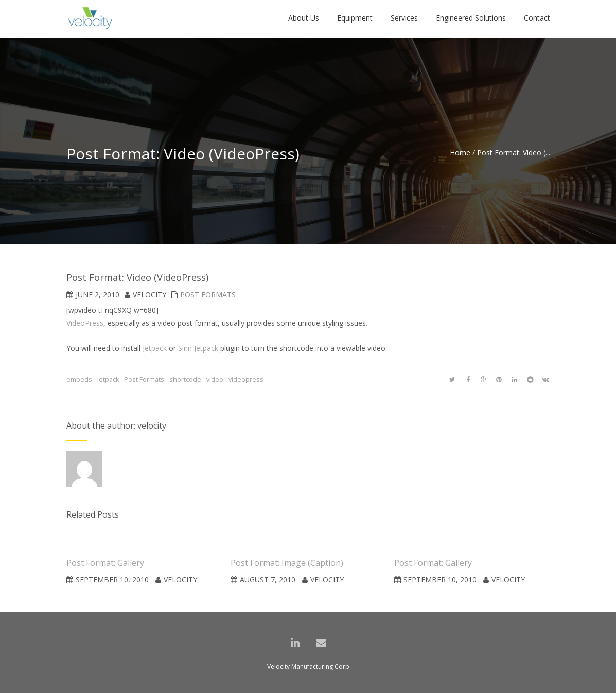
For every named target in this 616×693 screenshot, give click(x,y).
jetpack (108, 379)
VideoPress (85, 323)
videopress (246, 379)
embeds (79, 379)
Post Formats (208, 295)
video (215, 379)
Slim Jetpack (198, 348)
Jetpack (155, 348)
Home (460, 153)
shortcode (185, 379)
